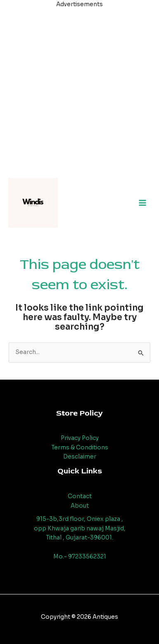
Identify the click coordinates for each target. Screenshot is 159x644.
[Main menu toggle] (143, 203)
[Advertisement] (79, 89)
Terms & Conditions (80, 448)
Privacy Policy (80, 438)
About (80, 506)
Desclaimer (80, 457)
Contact (80, 496)
